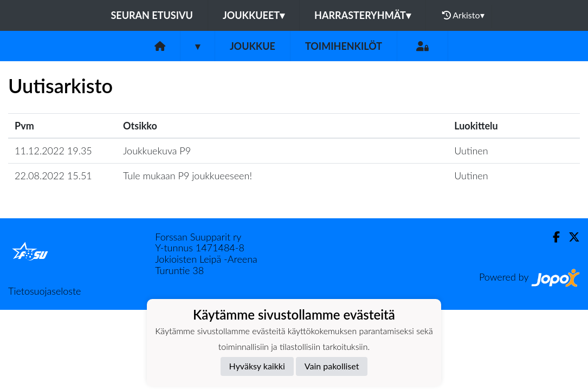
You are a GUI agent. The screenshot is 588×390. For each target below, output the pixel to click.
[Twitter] (570, 237)
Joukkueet (254, 15)
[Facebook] (552, 237)
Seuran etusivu (152, 15)
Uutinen (471, 151)
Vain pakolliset (332, 366)
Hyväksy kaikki (257, 366)
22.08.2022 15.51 (53, 175)
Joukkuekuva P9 (157, 151)
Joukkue (253, 46)
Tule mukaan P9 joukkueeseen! (188, 175)
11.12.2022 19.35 (53, 151)
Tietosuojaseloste (44, 291)
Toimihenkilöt (344, 46)
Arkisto (463, 15)
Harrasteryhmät (363, 15)
